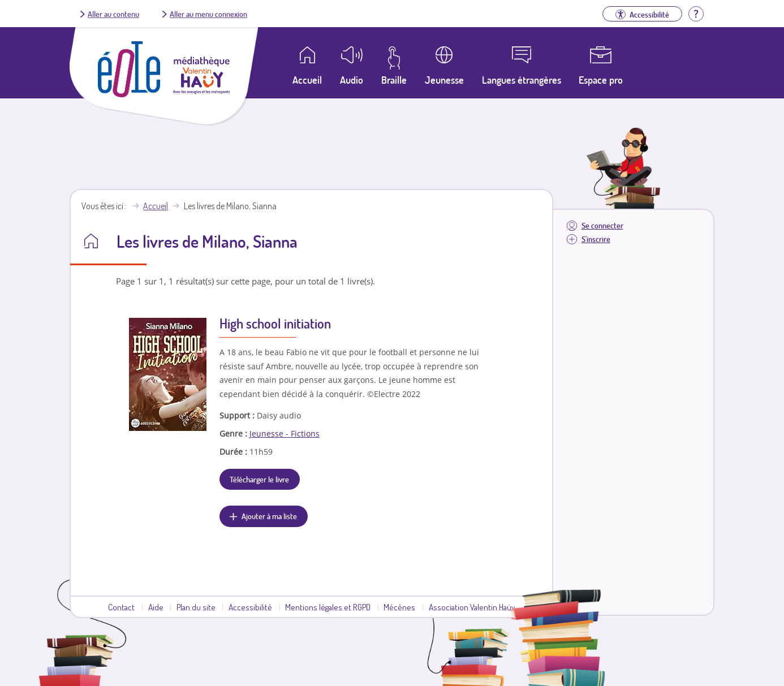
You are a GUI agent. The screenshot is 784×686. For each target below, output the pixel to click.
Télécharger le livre (259, 479)
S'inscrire (596, 239)
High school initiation (275, 323)
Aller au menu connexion (208, 14)
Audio (352, 80)
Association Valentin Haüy (472, 607)
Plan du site (196, 607)
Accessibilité (250, 607)
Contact (121, 607)
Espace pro (601, 80)
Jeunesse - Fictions (285, 433)
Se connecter (602, 225)
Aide (156, 607)
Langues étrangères (522, 80)
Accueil (156, 206)
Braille (394, 80)
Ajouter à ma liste (269, 516)
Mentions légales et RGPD (328, 607)
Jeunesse (444, 80)
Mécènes (399, 607)
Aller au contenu (113, 14)
